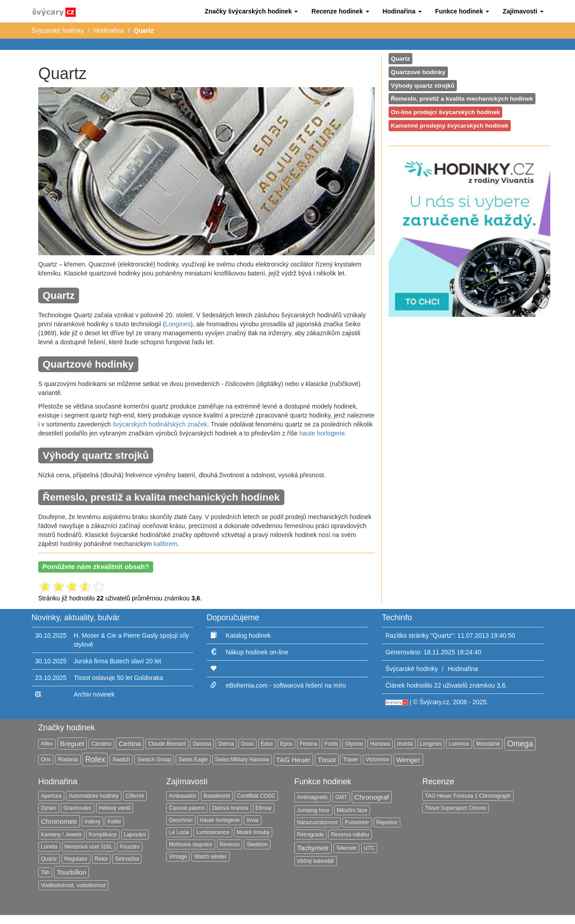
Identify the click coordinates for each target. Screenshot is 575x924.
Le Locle (179, 832)
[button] (252, 11)
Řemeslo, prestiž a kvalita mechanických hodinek (462, 99)
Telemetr (346, 848)
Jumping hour (313, 810)
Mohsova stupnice (191, 844)
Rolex (95, 760)
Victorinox (377, 760)
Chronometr (59, 821)
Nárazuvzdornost (317, 822)
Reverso (230, 844)
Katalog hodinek (248, 635)
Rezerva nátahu (350, 835)
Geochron (181, 820)
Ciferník (135, 796)
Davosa (202, 744)
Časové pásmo (187, 808)
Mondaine (488, 744)
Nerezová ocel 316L (89, 847)
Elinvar (264, 808)
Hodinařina (109, 31)
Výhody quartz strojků (423, 86)
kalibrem (166, 544)
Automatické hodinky (94, 796)
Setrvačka (127, 859)
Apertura (51, 796)
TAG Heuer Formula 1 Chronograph (468, 796)
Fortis (331, 744)
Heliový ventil (115, 808)
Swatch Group (154, 760)
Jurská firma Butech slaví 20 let (117, 661)
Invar (253, 820)
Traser (350, 760)
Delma (226, 744)
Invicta (405, 744)
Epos (286, 744)
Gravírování (77, 808)
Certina (130, 744)
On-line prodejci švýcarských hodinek (445, 112)
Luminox (459, 744)
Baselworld (217, 796)
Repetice (387, 822)
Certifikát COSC (256, 796)
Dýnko (49, 808)
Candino (101, 744)
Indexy (92, 822)
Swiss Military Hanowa (242, 760)
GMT (341, 797)
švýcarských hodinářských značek (160, 424)
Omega (520, 744)
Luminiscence (213, 832)
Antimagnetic (312, 797)
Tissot (327, 760)
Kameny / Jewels (61, 835)
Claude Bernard (167, 744)
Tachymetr (313, 848)
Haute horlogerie (220, 820)
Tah (45, 872)
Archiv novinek (94, 694)
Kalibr (114, 822)
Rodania (68, 760)
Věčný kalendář (316, 861)
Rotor (101, 859)
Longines (178, 324)
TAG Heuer (294, 760)
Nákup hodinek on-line (257, 652)
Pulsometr (357, 822)
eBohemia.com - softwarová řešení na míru (286, 685)
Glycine (354, 744)
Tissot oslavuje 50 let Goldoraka (118, 678)
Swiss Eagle (193, 760)
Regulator (76, 859)
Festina (308, 744)
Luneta (49, 847)
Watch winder (210, 857)
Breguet (72, 744)
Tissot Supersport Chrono (456, 808)
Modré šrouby (253, 832)
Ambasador (183, 796)
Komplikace (103, 835)
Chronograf (372, 797)
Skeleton (257, 844)
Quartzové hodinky (418, 72)
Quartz (400, 59)
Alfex (47, 744)
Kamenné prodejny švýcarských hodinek (450, 126)
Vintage (178, 857)
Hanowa (380, 744)
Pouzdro (130, 847)
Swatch (121, 760)
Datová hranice (230, 808)
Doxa (248, 744)
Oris (46, 760)
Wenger (408, 760)
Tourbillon (71, 872)
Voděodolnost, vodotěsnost (73, 885)
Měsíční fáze (352, 810)
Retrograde (310, 835)
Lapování (135, 835)
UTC (369, 848)
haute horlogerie (322, 433)
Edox (267, 744)
